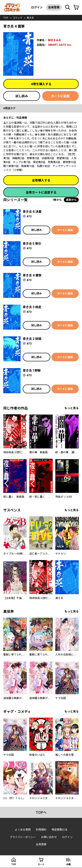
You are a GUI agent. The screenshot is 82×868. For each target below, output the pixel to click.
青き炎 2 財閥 (32, 339)
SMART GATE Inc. (60, 45)
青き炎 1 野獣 (32, 370)
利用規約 (41, 830)
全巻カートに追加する (41, 192)
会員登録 (54, 7)
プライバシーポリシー (23, 837)
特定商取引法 (59, 830)
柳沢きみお (54, 40)
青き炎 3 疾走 (32, 307)
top (6, 18)
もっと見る (72, 408)
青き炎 (30, 18)
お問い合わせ (49, 837)
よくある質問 (23, 830)
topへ (41, 812)
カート (41, 864)
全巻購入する (41, 180)
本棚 (68, 864)
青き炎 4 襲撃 (32, 275)
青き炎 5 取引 (32, 243)
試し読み (22, 96)
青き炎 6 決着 (32, 212)
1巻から (57, 200)
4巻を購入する (41, 84)
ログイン (37, 7)
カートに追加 (60, 96)
